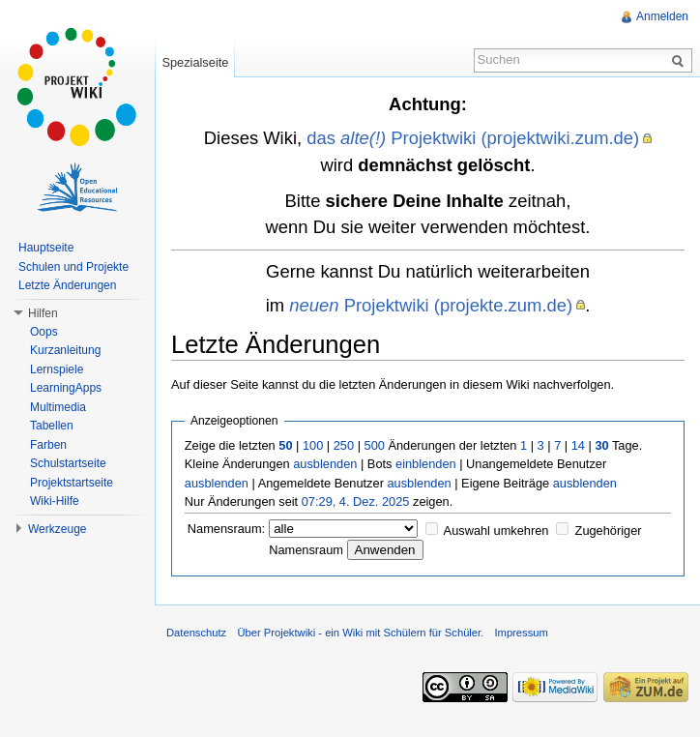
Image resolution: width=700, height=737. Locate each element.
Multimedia (58, 407)
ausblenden (325, 464)
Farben (48, 445)
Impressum (521, 633)
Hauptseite (46, 248)
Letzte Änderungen (67, 285)
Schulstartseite (68, 463)
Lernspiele (57, 369)
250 (344, 445)
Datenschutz (196, 633)
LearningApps (66, 388)
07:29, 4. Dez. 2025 (356, 501)
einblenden (426, 464)
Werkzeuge (57, 529)
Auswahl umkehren (496, 531)
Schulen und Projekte (73, 267)
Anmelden (662, 16)
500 (375, 445)
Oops (44, 332)
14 (578, 445)
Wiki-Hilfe (55, 501)
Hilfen (43, 313)
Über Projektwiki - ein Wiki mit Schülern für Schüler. (360, 633)
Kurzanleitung (65, 350)
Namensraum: (226, 529)
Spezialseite (195, 62)
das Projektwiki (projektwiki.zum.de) (473, 138)
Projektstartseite (72, 483)
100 (313, 445)
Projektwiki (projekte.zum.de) (431, 305)
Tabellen (52, 426)
